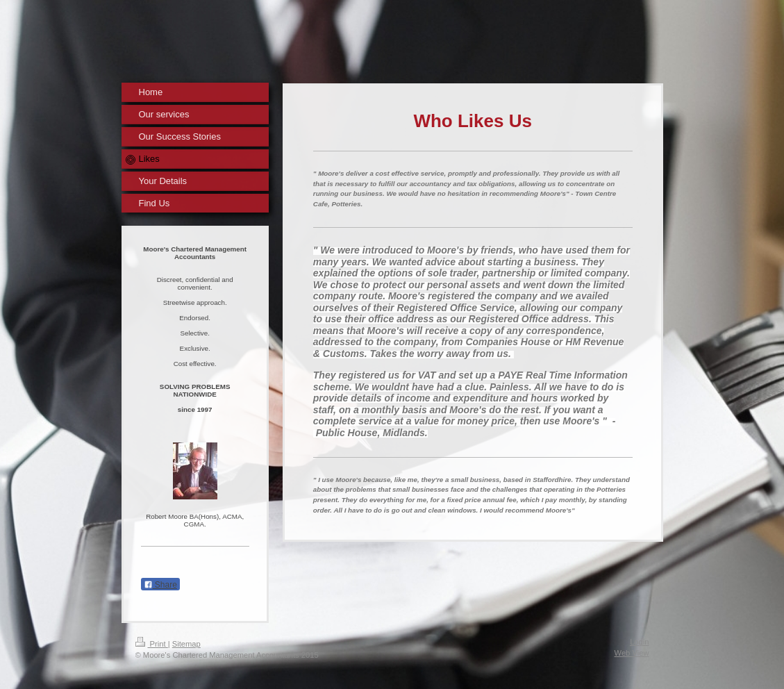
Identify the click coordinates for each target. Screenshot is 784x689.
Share (160, 585)
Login (639, 642)
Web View (632, 653)
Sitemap (186, 644)
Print (152, 644)
